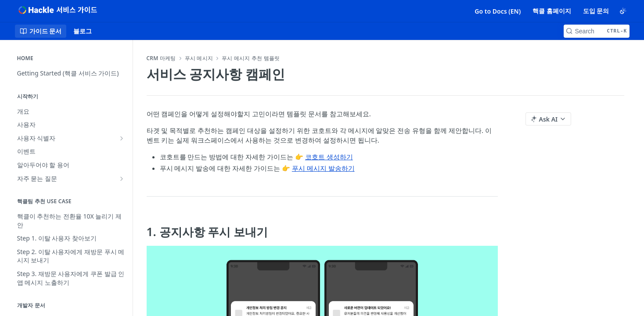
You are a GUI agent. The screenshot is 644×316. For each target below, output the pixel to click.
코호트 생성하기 (329, 157)
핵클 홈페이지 (552, 11)
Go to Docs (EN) (498, 11)
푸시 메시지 (199, 58)
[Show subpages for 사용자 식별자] (122, 138)
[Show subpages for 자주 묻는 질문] (122, 179)
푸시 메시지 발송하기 (323, 168)
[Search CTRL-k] (597, 31)
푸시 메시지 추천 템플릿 (251, 58)
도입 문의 (596, 11)
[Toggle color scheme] (623, 11)
